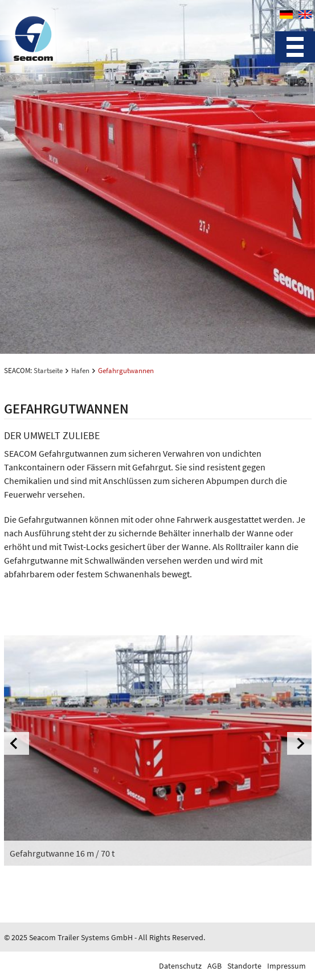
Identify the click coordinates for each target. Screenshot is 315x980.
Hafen (80, 371)
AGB (214, 966)
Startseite (48, 371)
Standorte (244, 966)
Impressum (287, 966)
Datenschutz (180, 966)
